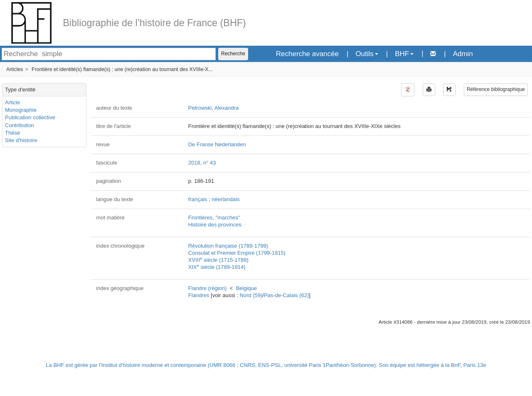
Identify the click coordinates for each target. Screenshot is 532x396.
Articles (15, 69)
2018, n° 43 (202, 163)
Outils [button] (367, 54)
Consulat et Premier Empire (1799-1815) (237, 253)
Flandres (199, 295)
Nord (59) (251, 295)
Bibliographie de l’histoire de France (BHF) (154, 23)
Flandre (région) (208, 288)
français (198, 199)
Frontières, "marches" (214, 218)
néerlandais (225, 199)
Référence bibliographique (496, 89)
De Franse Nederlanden (217, 144)
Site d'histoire (21, 140)
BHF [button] (404, 54)
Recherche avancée (307, 54)
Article (12, 102)
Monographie (21, 110)
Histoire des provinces (215, 225)
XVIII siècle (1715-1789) (218, 260)
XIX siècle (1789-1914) (217, 267)
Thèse (12, 133)
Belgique (246, 288)
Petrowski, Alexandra (213, 108)
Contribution (20, 125)
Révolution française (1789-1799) (228, 246)
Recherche (233, 54)
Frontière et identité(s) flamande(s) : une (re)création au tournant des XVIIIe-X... (122, 69)
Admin (463, 54)
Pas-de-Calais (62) (286, 295)
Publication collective (30, 117)
